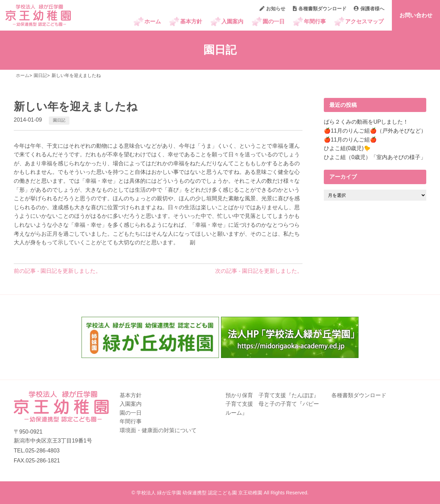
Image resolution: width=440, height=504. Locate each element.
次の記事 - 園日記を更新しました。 (259, 271)
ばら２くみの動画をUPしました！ (366, 122)
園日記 (59, 120)
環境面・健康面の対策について (158, 430)
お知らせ (272, 9)
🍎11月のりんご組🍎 (350, 140)
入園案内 (232, 21)
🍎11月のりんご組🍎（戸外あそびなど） (375, 131)
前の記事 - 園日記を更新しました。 (57, 271)
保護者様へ (369, 9)
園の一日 (274, 21)
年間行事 (315, 21)
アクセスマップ (364, 21)
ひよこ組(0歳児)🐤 (347, 148)
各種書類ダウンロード (320, 9)
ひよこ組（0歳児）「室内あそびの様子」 (375, 157)
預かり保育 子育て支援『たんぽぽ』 (272, 395)
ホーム (153, 21)
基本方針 (191, 21)
